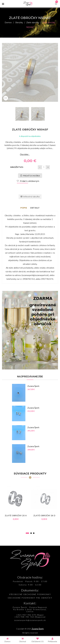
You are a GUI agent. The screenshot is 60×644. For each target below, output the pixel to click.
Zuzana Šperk (38, 629)
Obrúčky (19, 23)
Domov (8, 23)
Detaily (35, 208)
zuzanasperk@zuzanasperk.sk (30, 620)
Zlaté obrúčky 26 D (44, 516)
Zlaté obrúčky (33, 23)
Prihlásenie (52, 640)
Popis (24, 208)
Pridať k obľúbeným (29, 181)
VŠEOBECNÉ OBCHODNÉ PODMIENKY (30, 594)
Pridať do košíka (31, 176)
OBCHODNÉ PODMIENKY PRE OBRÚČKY (30, 598)
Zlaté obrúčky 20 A (16, 516)
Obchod (23, 640)
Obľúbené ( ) (37, 640)
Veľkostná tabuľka (30, 197)
